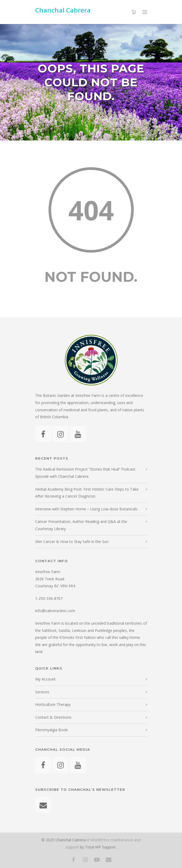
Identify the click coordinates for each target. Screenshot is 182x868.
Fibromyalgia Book (51, 730)
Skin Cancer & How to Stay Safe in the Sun (72, 541)
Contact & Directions (53, 717)
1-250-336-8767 (49, 598)
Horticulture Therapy (53, 704)
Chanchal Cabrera (63, 10)
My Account (45, 679)
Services (42, 692)
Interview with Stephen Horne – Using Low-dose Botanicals (86, 509)
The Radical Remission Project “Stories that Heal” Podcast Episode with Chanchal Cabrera (85, 473)
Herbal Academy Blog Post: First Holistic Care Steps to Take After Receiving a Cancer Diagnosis (87, 493)
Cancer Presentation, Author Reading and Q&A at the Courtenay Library (81, 525)
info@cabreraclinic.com (55, 611)
